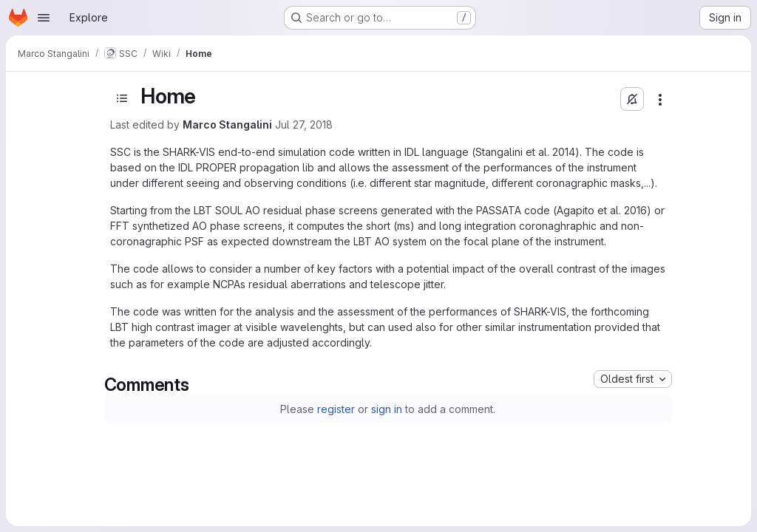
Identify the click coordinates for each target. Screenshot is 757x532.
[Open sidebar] (122, 98)
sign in (387, 409)
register (336, 409)
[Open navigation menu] (44, 18)
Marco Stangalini (227, 125)
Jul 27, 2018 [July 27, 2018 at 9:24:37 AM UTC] (304, 125)
